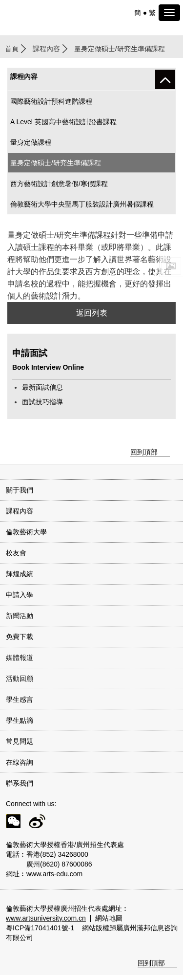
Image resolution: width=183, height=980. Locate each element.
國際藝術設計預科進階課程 (51, 101)
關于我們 (20, 490)
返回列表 (92, 313)
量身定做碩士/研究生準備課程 (56, 163)
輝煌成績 (20, 574)
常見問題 (20, 741)
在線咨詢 (20, 762)
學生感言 (20, 699)
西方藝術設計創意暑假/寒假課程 (59, 184)
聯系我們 (20, 783)
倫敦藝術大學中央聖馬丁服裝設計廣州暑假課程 (82, 204)
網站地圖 (109, 918)
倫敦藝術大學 (26, 532)
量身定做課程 (31, 142)
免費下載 (20, 637)
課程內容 (46, 49)
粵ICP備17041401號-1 (40, 928)
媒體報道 (20, 658)
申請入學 (20, 595)
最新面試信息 (42, 387)
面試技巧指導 (42, 402)
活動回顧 (20, 678)
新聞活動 (20, 616)
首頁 (12, 49)
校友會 (16, 553)
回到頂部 (144, 452)
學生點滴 (20, 720)
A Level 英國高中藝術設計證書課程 (63, 122)
